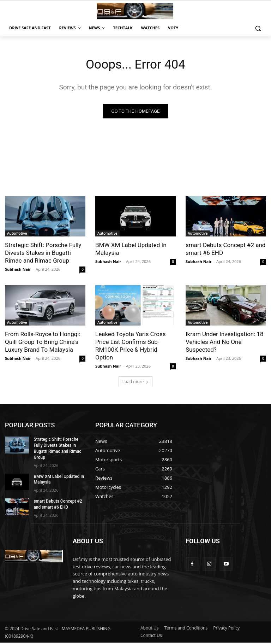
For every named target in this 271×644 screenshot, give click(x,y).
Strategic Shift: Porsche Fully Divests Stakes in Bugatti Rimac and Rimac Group (43, 254)
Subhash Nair (18, 271)
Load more (136, 383)
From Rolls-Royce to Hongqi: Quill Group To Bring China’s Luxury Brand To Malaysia (43, 343)
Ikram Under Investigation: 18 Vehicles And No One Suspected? (225, 343)
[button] (258, 28)
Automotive (17, 235)
